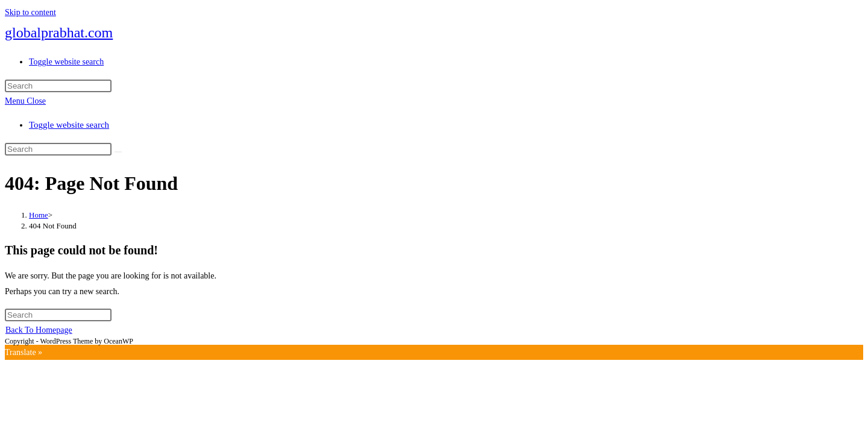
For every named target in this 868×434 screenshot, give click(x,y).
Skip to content (30, 12)
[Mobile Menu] (25, 101)
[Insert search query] (58, 86)
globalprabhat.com (59, 33)
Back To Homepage (39, 330)
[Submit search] (118, 152)
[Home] (39, 215)
